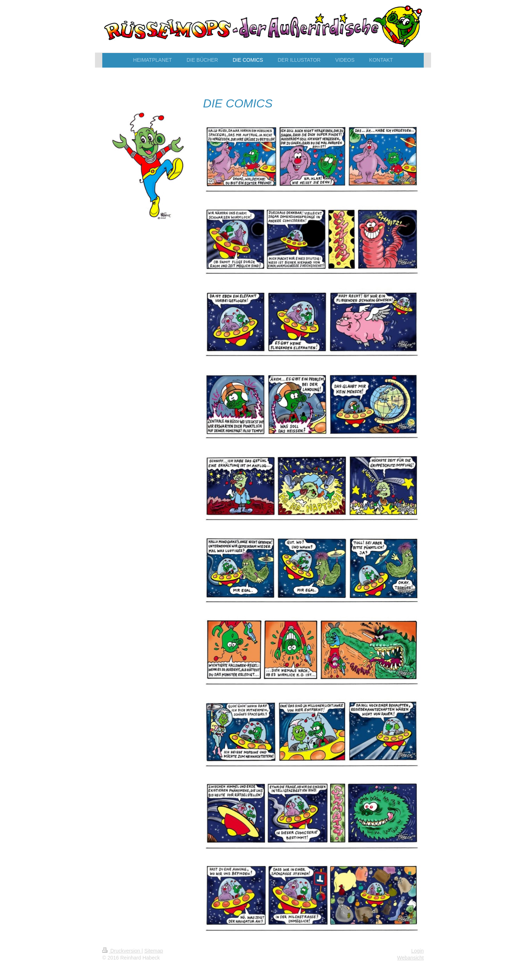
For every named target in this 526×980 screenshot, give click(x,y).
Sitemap (154, 951)
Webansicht (410, 958)
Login (418, 951)
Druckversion (122, 951)
